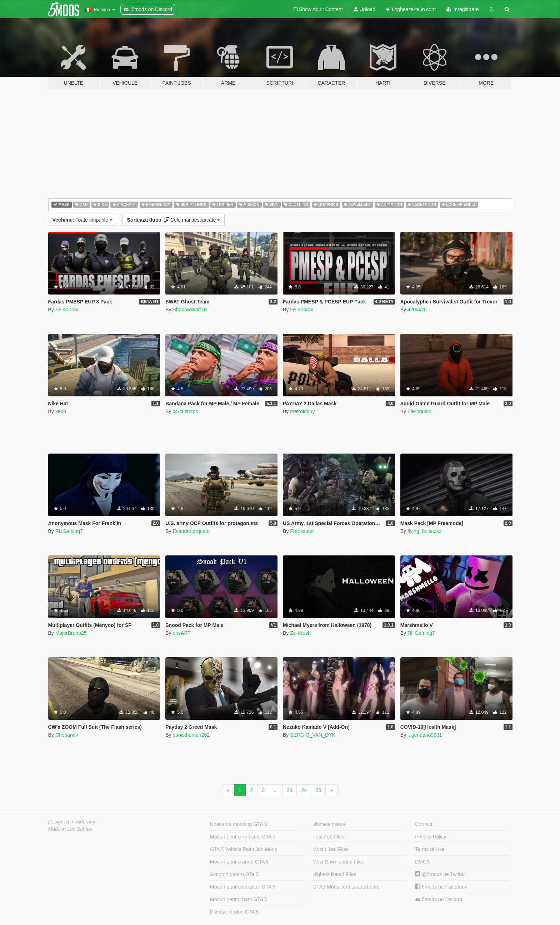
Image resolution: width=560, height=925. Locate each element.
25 (319, 790)
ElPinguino (419, 411)
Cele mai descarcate (174, 220)
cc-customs (185, 411)
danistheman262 (191, 735)
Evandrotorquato (191, 531)
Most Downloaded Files (339, 862)
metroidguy (302, 411)
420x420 (417, 310)
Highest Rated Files (334, 874)
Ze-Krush (300, 633)
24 (304, 790)
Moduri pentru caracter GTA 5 (243, 887)
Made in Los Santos (70, 829)
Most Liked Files (331, 849)
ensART (181, 633)
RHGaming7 (69, 531)
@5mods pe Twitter (440, 874)
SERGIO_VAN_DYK (313, 735)
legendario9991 (425, 735)
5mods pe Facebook (441, 887)
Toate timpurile (82, 220)
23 (290, 790)
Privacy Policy (431, 837)
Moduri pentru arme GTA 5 (239, 862)
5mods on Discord (439, 899)
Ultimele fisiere (329, 824)
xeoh (61, 411)
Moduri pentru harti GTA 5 (239, 899)
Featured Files (328, 837)
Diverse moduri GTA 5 (234, 912)
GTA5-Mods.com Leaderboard (346, 887)
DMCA (422, 862)
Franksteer (302, 531)
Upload (364, 9)
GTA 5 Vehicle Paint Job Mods (244, 849)
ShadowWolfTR (190, 310)
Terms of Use (430, 849)
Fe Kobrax (67, 310)
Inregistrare (463, 9)
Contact (424, 824)
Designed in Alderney (72, 822)
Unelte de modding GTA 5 (239, 824)
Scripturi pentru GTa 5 (234, 874)
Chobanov (67, 735)
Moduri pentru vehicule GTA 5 (243, 837)
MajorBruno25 (71, 633)
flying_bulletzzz (424, 531)
